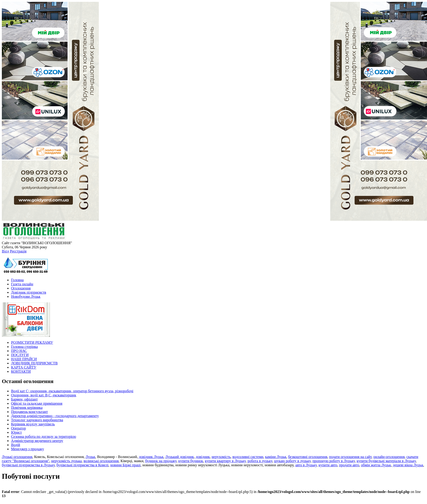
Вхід (5, 251)
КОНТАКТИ (21, 371)
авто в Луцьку (306, 465)
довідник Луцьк (151, 457)
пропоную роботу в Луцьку (333, 461)
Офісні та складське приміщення (37, 403)
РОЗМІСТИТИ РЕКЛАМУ (32, 342)
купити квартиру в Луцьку (225, 461)
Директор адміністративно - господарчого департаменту (55, 416)
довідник (203, 457)
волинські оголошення (101, 461)
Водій (16, 445)
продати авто (349, 465)
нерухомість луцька (66, 461)
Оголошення (21, 288)
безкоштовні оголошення (308, 457)
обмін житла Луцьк (376, 465)
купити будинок (191, 461)
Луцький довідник (179, 457)
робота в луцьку (260, 461)
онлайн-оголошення (389, 457)
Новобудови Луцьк (26, 296)
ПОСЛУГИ (20, 355)
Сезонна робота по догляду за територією (44, 437)
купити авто (328, 465)
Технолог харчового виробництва (37, 420)
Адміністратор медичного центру (37, 441)
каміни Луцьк (276, 457)
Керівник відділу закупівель (33, 424)
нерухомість (221, 457)
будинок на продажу (161, 461)
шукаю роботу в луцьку (292, 461)
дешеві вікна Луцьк (408, 465)
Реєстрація (18, 251)
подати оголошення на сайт (350, 457)
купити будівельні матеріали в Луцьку (386, 461)
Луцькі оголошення (17, 457)
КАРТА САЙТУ (24, 367)
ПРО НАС (19, 351)
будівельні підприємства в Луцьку (28, 465)
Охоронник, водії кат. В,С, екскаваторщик (44, 395)
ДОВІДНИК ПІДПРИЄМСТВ (34, 363)
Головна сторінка (24, 347)
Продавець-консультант (29, 412)
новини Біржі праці (125, 465)
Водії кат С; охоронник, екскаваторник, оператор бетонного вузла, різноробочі (72, 391)
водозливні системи (248, 457)
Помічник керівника (27, 408)
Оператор (19, 428)
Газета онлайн (22, 284)
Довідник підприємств (29, 292)
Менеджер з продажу (27, 449)
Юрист (16, 432)
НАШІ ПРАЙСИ (24, 359)
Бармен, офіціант (24, 399)
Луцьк (90, 457)
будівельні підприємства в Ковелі (83, 465)
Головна (17, 280)
